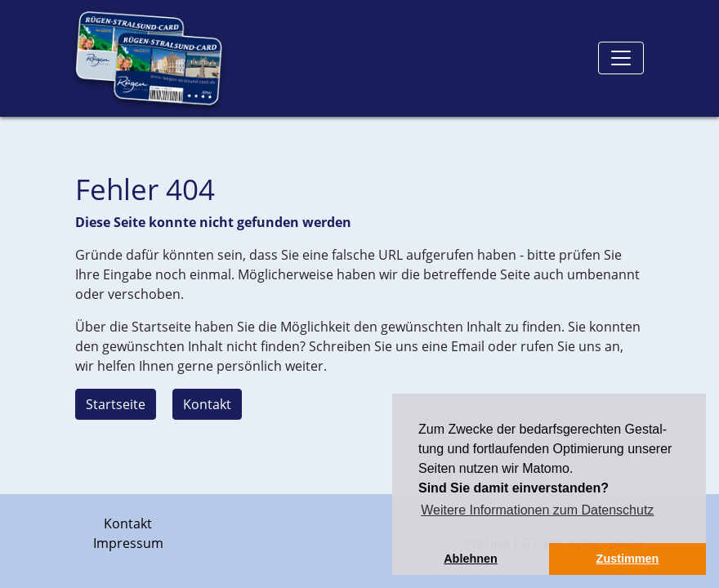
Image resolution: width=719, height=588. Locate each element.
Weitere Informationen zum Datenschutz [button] (537, 510)
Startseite (116, 404)
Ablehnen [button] (471, 559)
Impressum (128, 543)
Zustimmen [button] (628, 559)
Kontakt (207, 404)
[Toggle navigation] (621, 58)
